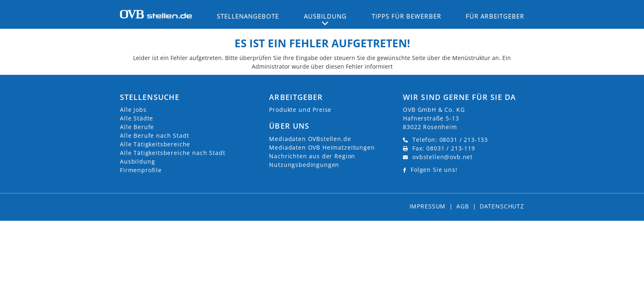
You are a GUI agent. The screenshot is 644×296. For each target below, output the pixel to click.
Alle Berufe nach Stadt (154, 135)
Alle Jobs (133, 110)
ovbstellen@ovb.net (443, 157)
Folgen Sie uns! (434, 170)
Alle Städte (137, 118)
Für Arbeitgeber (495, 16)
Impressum (428, 206)
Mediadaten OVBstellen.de (310, 139)
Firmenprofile (141, 170)
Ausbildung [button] (325, 16)
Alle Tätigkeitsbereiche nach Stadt (173, 153)
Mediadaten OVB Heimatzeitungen (322, 147)
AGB (463, 206)
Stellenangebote (248, 16)
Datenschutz (502, 206)
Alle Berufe (137, 127)
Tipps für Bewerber (406, 16)
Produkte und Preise (300, 110)
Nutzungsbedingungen (304, 165)
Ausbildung (137, 161)
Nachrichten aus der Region (312, 156)
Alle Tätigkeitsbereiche (155, 144)
